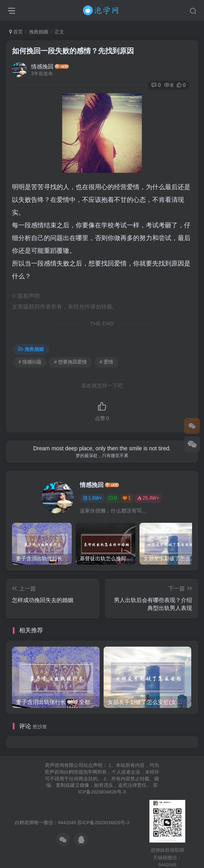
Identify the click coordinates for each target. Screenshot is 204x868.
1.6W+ (93, 498)
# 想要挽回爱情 (71, 362)
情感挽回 (42, 66)
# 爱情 (106, 362)
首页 (16, 32)
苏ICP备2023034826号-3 (103, 822)
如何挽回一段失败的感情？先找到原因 (73, 51)
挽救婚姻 (39, 32)
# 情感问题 (30, 362)
